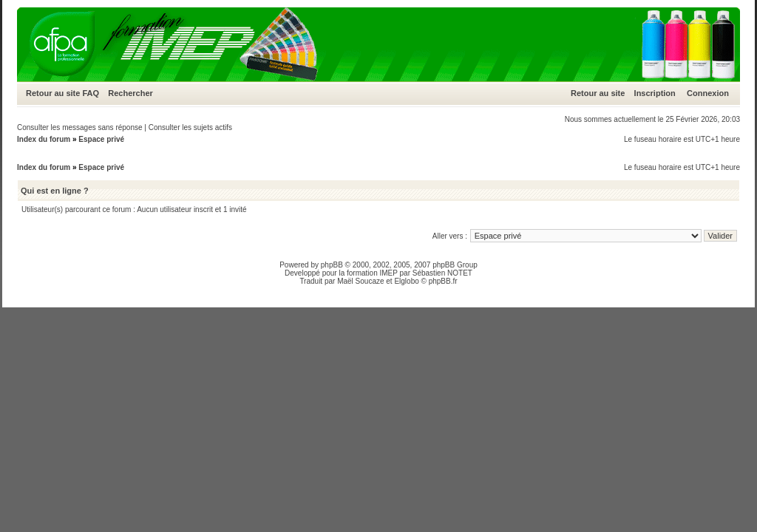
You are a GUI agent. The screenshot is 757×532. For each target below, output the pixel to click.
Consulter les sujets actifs (190, 127)
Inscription (655, 93)
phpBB (332, 265)
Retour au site (53, 93)
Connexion (708, 93)
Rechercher (130, 93)
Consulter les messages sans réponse (80, 127)
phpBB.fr (443, 281)
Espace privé (101, 139)
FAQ (91, 93)
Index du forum (44, 139)
